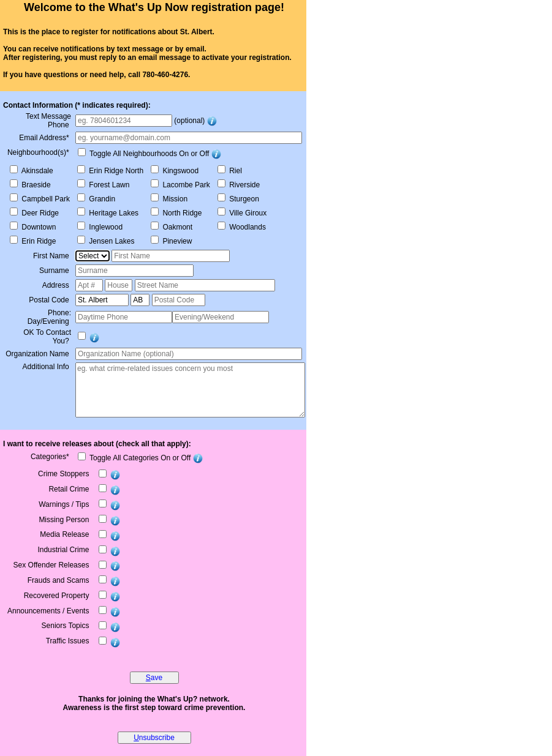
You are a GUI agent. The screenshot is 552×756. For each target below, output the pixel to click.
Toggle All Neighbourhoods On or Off (148, 154)
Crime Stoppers (65, 474)
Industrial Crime (64, 550)
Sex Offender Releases (52, 565)
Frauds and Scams (59, 580)
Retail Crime (70, 489)
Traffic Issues (69, 641)
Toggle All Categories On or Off (139, 458)
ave (154, 678)
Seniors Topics (66, 626)
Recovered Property (58, 596)
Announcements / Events (49, 611)
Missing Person (65, 520)
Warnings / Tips (65, 504)
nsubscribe (154, 738)
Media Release (65, 534)
